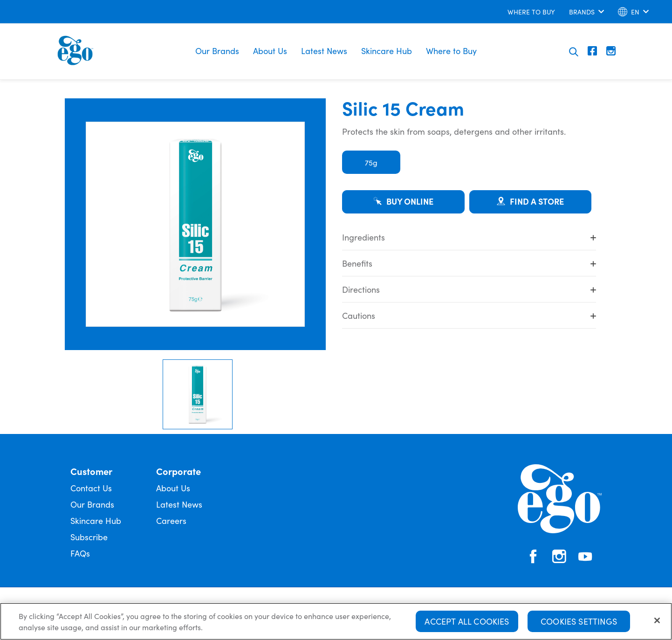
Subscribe (89, 537)
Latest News (324, 51)
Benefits (469, 263)
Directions (469, 289)
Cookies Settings (579, 623)
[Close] (657, 622)
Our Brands (217, 51)
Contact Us (91, 488)
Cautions (469, 315)
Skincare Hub (387, 51)
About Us (270, 51)
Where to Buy (451, 51)
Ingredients (469, 237)
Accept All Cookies (467, 623)
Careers (171, 520)
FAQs (80, 553)
